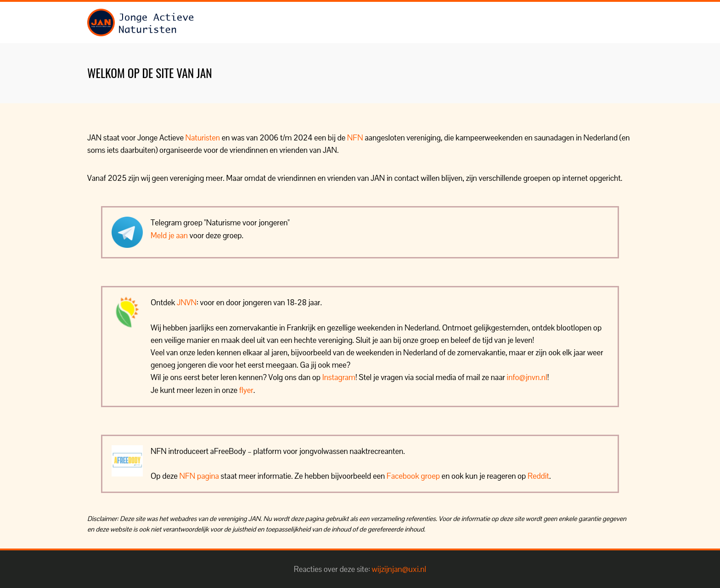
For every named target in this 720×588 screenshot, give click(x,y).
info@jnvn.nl (527, 377)
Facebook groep (413, 476)
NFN (355, 138)
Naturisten (203, 138)
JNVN (187, 302)
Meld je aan (169, 235)
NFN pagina (199, 476)
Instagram (339, 377)
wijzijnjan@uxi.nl (399, 569)
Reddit (538, 476)
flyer (246, 390)
